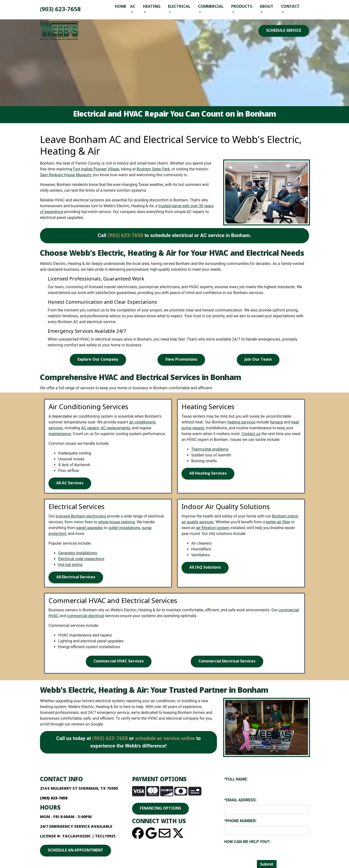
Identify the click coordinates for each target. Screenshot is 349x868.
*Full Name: (236, 779)
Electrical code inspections (81, 559)
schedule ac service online (165, 738)
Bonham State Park (153, 169)
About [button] (266, 7)
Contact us (251, 434)
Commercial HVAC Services (119, 661)
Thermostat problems (210, 449)
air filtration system (213, 528)
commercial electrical (85, 616)
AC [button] (133, 7)
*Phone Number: (240, 821)
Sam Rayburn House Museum (66, 175)
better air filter (278, 522)
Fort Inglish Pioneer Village (96, 169)
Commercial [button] (211, 7)
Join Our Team (258, 360)
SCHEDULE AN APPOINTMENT (75, 850)
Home (121, 7)
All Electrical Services (76, 577)
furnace (276, 422)
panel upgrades (90, 528)
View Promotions (181, 360)
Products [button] (242, 7)
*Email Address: (240, 800)
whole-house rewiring (116, 522)
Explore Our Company (98, 360)
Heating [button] (152, 7)
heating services (241, 422)
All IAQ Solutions (205, 568)
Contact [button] (290, 7)
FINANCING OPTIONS (160, 808)
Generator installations (78, 553)
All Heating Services (208, 474)
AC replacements (116, 428)
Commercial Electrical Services (227, 661)
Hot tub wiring (70, 565)
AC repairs (90, 428)
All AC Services (70, 483)
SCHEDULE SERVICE (284, 31)
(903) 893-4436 (60, 10)
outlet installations (124, 528)
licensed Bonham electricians (81, 516)
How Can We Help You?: (247, 842)
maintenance (60, 434)
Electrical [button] (179, 7)
